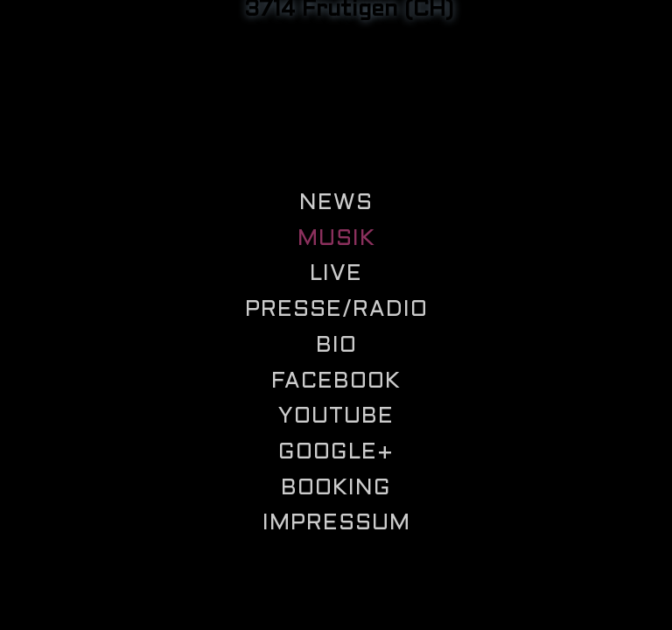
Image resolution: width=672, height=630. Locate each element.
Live (336, 274)
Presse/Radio (336, 310)
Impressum (336, 524)
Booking (336, 489)
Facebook (336, 382)
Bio (336, 346)
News (336, 203)
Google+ (336, 453)
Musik (336, 239)
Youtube (336, 417)
